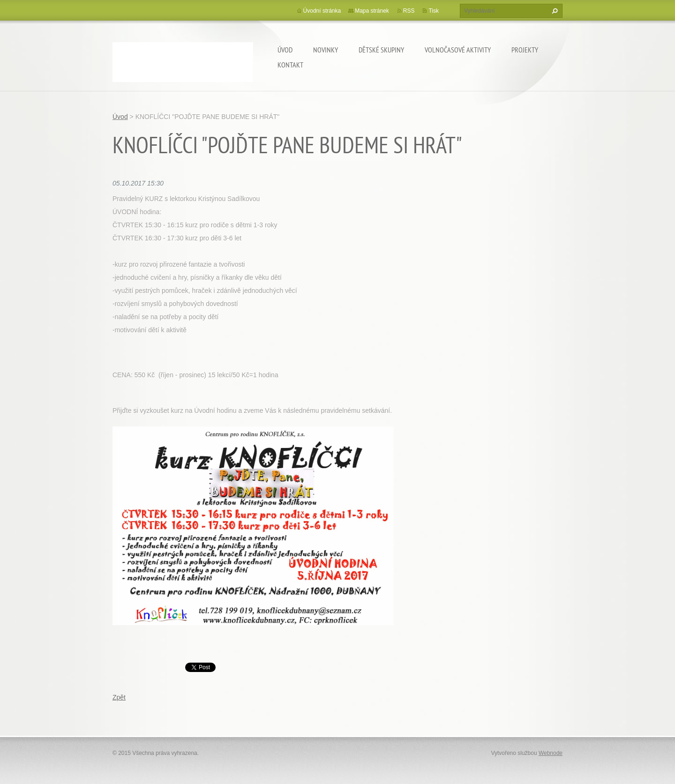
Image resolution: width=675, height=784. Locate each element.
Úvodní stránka (322, 11)
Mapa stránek (372, 11)
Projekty (525, 50)
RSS (409, 11)
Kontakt (290, 65)
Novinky (326, 50)
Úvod (285, 50)
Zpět (119, 697)
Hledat (554, 11)
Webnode (551, 753)
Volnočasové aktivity (458, 50)
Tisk (434, 11)
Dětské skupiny (381, 50)
